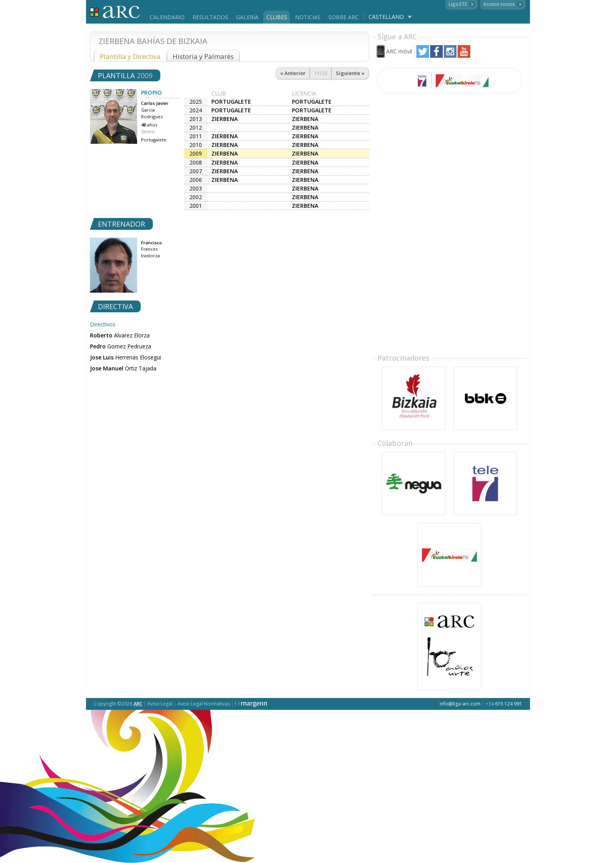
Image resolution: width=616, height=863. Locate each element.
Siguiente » (350, 73)
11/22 (321, 73)
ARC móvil (399, 51)
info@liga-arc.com (460, 704)
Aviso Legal (160, 704)
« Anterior (293, 73)
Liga (115, 12)
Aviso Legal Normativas (204, 704)
